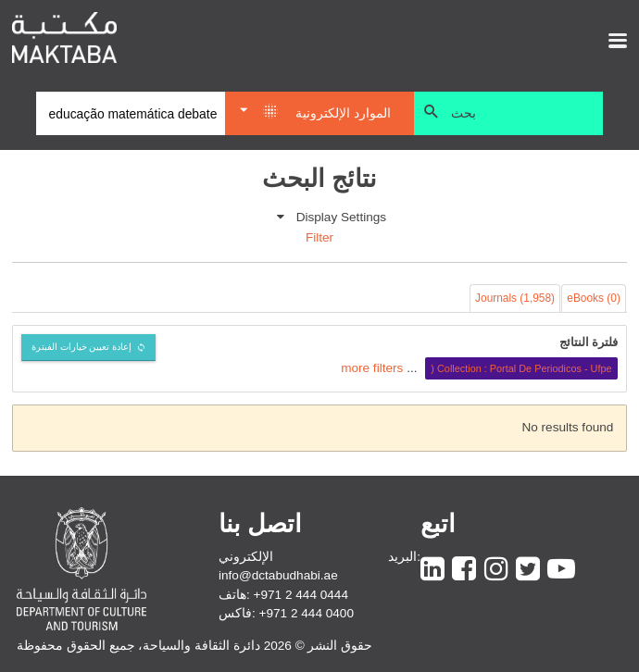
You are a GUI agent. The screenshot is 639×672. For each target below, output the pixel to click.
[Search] (131, 114)
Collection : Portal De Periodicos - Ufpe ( (521, 368)
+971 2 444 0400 (307, 613)
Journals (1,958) (515, 298)
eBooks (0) (594, 298)
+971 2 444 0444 (301, 595)
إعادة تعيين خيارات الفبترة (82, 347)
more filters (372, 368)
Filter (319, 237)
